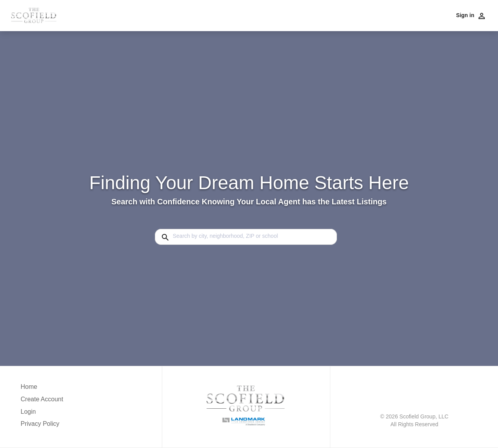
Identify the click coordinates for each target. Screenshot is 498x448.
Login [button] (28, 412)
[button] (42, 414)
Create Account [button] (42, 399)
